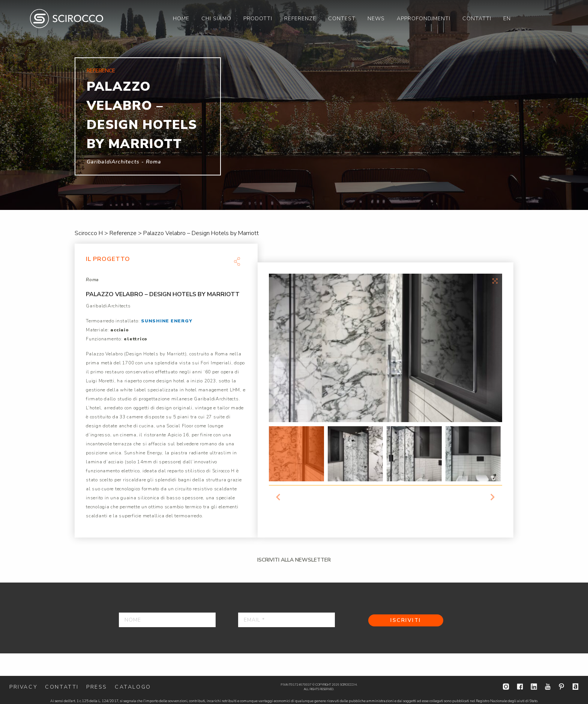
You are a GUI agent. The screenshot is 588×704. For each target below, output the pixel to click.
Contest (342, 19)
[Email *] (286, 620)
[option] (294, 105)
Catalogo (133, 687)
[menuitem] (181, 19)
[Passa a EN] (507, 19)
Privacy (23, 687)
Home (181, 19)
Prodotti (258, 19)
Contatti (477, 19)
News (376, 19)
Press (97, 687)
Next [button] (493, 497)
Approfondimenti (424, 19)
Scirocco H (67, 19)
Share (237, 261)
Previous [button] (278, 497)
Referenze (300, 19)
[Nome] (167, 620)
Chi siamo (216, 19)
